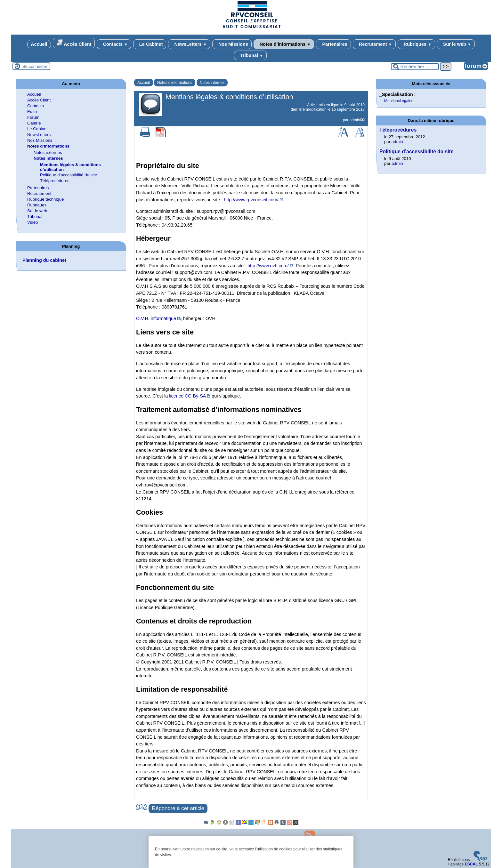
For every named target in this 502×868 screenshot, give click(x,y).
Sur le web (456, 44)
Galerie (34, 123)
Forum (33, 117)
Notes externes (48, 153)
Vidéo (33, 222)
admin (355, 120)
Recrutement (374, 44)
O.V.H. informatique (156, 318)
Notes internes (212, 83)
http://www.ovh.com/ (268, 266)
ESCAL (471, 864)
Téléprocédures (55, 181)
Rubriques (416, 44)
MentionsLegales (399, 101)
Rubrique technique (45, 199)
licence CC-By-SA (187, 396)
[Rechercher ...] (415, 67)
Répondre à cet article (178, 808)
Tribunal (250, 55)
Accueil (39, 44)
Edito (32, 112)
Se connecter (35, 66)
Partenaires (333, 44)
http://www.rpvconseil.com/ (251, 200)
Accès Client (74, 43)
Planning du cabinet (44, 260)
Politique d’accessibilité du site (69, 175)
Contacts (114, 44)
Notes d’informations (284, 44)
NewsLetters (189, 44)
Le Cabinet (150, 44)
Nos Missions (232, 44)
